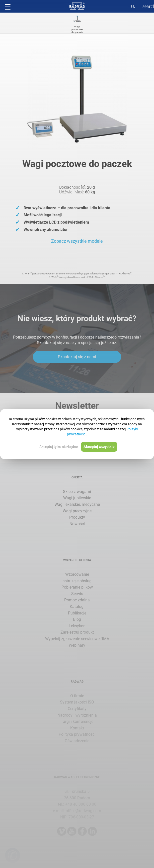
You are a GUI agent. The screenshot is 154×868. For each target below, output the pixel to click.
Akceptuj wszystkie (99, 447)
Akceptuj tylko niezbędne (59, 447)
